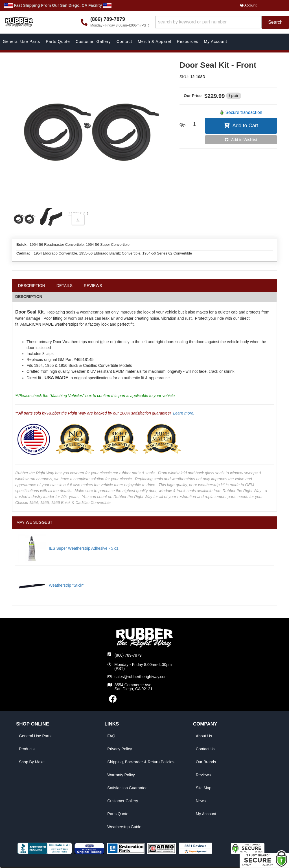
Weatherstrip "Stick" (66, 585)
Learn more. (184, 413)
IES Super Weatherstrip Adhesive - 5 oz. (84, 548)
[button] (222, 22)
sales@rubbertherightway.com (141, 677)
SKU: (184, 77)
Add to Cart (245, 126)
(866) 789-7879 (128, 655)
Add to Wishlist (244, 140)
